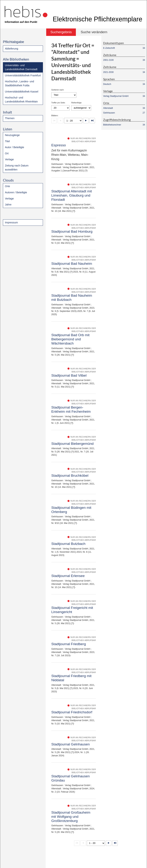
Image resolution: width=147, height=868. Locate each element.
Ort (7, 153)
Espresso (59, 145)
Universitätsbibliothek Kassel (22, 92)
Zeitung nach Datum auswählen (17, 168)
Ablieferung (12, 49)
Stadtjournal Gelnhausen (70, 744)
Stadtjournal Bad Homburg (72, 231)
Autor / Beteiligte (15, 147)
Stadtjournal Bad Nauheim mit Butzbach (72, 298)
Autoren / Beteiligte (16, 192)
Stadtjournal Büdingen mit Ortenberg (71, 510)
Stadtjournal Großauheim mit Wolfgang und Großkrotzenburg (71, 817)
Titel (7, 141)
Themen (10, 118)
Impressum (11, 222)
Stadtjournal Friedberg (69, 644)
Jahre (8, 205)
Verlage (9, 159)
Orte (7, 186)
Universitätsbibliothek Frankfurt (23, 75)
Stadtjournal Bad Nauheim (72, 264)
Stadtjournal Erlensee (68, 576)
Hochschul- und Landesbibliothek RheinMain (21, 100)
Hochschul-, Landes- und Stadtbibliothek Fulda (19, 83)
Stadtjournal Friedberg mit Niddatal (71, 678)
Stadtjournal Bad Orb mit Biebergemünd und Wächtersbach (70, 339)
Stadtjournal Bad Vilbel (69, 375)
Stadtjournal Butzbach (68, 544)
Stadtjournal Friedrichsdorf (72, 712)
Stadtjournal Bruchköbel (70, 476)
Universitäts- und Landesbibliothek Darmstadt (21, 67)
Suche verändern (94, 32)
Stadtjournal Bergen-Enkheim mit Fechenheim (71, 409)
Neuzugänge (12, 135)
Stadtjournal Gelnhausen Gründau (70, 778)
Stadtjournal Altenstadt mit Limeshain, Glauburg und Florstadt (72, 195)
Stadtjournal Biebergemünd (72, 444)
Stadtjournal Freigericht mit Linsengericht (72, 610)
